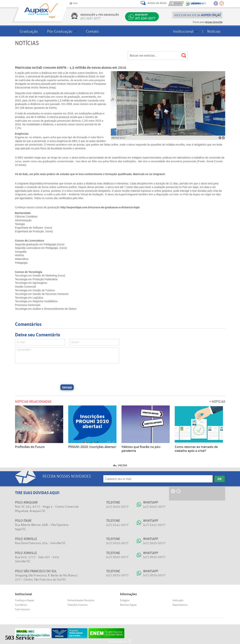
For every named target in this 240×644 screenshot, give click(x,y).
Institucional (183, 31)
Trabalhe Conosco (78, 605)
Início (75, 3)
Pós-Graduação (60, 31)
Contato (92, 31)
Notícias (214, 31)
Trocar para (207, 22)
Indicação (178, 600)
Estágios (125, 600)
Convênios (21, 605)
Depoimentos (180, 605)
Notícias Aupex (128, 605)
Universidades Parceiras (81, 600)
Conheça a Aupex (25, 600)
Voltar (122, 465)
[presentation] (43, 373)
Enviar (67, 387)
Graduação (29, 31)
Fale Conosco (22, 609)
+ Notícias (217, 402)
